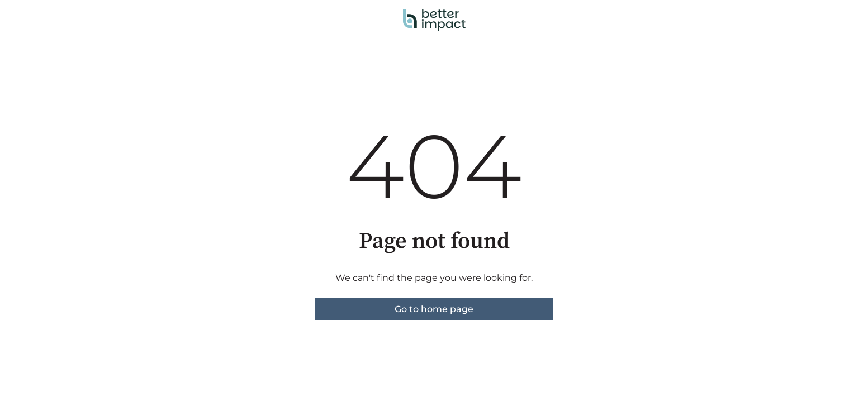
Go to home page (434, 309)
